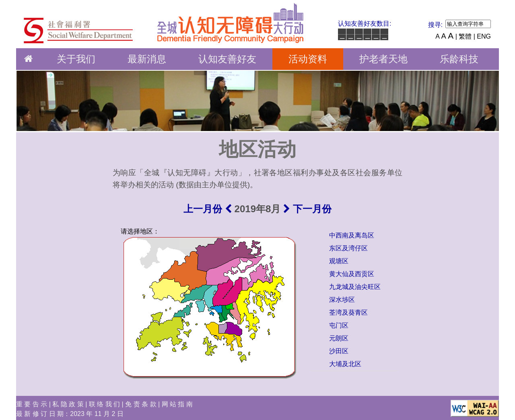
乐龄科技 (459, 59)
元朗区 (339, 338)
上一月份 (208, 209)
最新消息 (147, 59)
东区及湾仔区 (348, 248)
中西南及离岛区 (352, 235)
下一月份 (307, 209)
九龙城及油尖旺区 (355, 287)
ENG (484, 36)
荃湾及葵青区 (348, 312)
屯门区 (339, 325)
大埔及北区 (345, 364)
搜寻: (435, 25)
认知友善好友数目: (365, 24)
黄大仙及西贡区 (352, 274)
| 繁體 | (465, 36)
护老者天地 (383, 59)
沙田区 (339, 351)
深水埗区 (342, 300)
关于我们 (76, 59)
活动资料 (308, 59)
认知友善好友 (227, 59)
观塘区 (339, 261)
